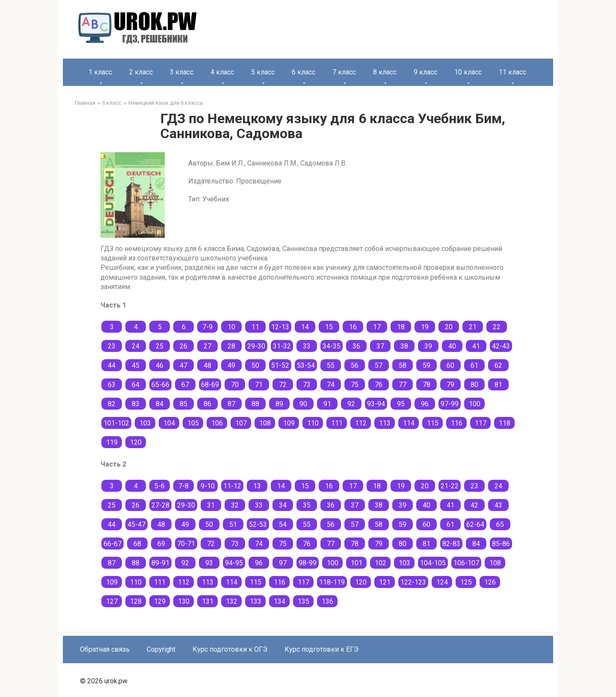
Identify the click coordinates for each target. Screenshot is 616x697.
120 (136, 442)
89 (279, 404)
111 (337, 423)
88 (255, 404)
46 (160, 365)
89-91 (160, 563)
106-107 (466, 563)
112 (361, 423)
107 (241, 423)
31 (211, 505)
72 (283, 385)
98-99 (308, 563)
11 (255, 327)
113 (385, 423)
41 (476, 346)
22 (497, 327)
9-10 (208, 486)
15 (329, 327)
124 (442, 582)
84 (160, 404)
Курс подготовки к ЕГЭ (321, 649)
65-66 (160, 385)
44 (112, 365)
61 (474, 365)
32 (235, 505)
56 (355, 365)
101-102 (116, 423)
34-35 (332, 346)
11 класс (512, 72)
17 (377, 327)
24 (136, 346)
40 (452, 346)
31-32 (282, 346)
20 (449, 327)
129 (160, 601)
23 (112, 346)
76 (379, 385)
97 (283, 563)
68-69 (210, 385)
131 (208, 601)
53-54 (306, 365)
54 (283, 524)
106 (217, 423)
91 (327, 404)
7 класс (344, 72)
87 (231, 404)
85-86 (501, 544)
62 (498, 365)
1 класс (100, 72)
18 (401, 327)
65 (500, 524)
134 (280, 601)
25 (160, 346)
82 (112, 404)
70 (235, 385)
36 (356, 346)
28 (231, 346)
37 (380, 346)
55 (331, 365)
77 (403, 385)
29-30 (256, 346)
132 (232, 601)
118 (505, 423)
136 (327, 601)
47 (184, 365)
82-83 (451, 544)
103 (145, 423)
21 (473, 327)
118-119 (332, 582)
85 (184, 404)
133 (256, 601)
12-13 (280, 327)
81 (498, 385)
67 (185, 385)
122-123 (413, 582)
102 (381, 563)
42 (474, 505)
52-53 (258, 524)
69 (161, 544)
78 (426, 385)
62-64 (475, 524)
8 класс (385, 72)
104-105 (433, 563)
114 (409, 423)
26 (184, 346)
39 (428, 346)
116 (457, 423)
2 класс (141, 72)
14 (305, 327)
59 (426, 365)
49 (231, 365)
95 (401, 404)
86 (207, 404)
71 (259, 385)
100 (475, 404)
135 (304, 601)
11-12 (232, 486)
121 (385, 582)
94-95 (234, 563)
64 (136, 385)
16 (353, 327)
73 (307, 385)
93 (209, 563)
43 (498, 505)
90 (303, 404)
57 (379, 365)
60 (450, 365)
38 (404, 346)
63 (112, 385)
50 (255, 365)
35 (307, 505)
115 (433, 423)
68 (137, 544)
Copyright (161, 649)
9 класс (425, 72)
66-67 (113, 544)
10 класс (468, 72)
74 (331, 385)
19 (425, 327)
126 (490, 582)
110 (313, 423)
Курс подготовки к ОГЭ (230, 649)
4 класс (222, 72)
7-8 (184, 486)
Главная (85, 103)
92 (351, 404)
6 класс (304, 72)
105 (193, 423)
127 (112, 601)
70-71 (186, 544)
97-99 (450, 404)
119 (112, 442)
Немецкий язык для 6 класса (166, 103)
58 (403, 365)
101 (357, 563)
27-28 (160, 505)
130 (184, 601)
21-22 (450, 486)
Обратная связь (105, 649)
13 (257, 486)
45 (136, 365)
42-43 (501, 346)
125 (466, 582)
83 (136, 404)
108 (265, 423)
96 (425, 404)
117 (481, 423)
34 (283, 505)
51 (233, 524)
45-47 (136, 524)
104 (169, 423)
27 (207, 346)
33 (307, 346)
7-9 (207, 327)
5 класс (263, 72)
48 (207, 365)
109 (289, 423)
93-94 (376, 404)
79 (450, 385)
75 (355, 385)
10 (231, 327)
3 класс (182, 72)
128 (136, 601)
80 (474, 385)
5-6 (160, 486)
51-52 (280, 365)
